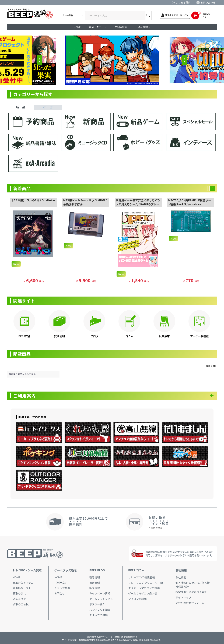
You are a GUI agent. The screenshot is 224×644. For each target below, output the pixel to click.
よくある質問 (183, 2)
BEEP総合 (24, 336)
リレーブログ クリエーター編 (146, 583)
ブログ (94, 336)
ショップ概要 (62, 588)
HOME (77, 27)
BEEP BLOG (97, 570)
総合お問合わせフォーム (190, 603)
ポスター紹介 (97, 604)
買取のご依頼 (21, 604)
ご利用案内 (24, 396)
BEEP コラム (136, 570)
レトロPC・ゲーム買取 (27, 570)
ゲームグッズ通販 (65, 570)
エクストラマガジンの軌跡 (144, 588)
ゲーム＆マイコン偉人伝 (143, 593)
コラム (129, 336)
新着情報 (95, 577)
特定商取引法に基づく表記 (191, 592)
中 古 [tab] (48, 107)
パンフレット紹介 (100, 610)
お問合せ (59, 593)
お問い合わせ (208, 2)
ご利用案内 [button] (121, 27)
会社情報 (181, 570)
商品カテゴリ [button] (97, 27)
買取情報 (59, 336)
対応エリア (19, 599)
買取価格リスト (22, 588)
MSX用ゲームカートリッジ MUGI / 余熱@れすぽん (85, 202)
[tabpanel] (112, 144)
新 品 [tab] (21, 107)
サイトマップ (183, 597)
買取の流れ (19, 593)
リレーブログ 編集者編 (142, 577)
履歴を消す (211, 366)
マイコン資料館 (137, 599)
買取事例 (95, 583)
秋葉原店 (164, 336)
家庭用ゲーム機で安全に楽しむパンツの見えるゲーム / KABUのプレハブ (138, 204)
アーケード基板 (199, 336)
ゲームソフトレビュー (103, 599)
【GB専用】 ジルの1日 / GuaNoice (33, 200)
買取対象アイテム (23, 583)
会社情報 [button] (143, 27)
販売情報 (95, 588)
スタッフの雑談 (99, 615)
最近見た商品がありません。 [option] (23, 374)
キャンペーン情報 (100, 593)
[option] (112, 60)
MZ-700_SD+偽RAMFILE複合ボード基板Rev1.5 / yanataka (190, 202)
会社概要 (181, 577)
